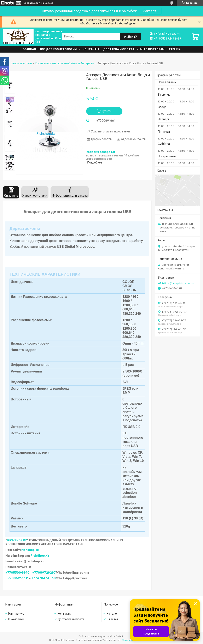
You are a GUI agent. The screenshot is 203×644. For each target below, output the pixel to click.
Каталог (112, 614)
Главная (29, 49)
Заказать (151, 11)
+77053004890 (17, 573)
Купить (107, 111)
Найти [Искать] (129, 37)
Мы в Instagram (152, 49)
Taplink (175, 49)
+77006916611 (17, 578)
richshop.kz (30, 550)
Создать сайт (32, 3)
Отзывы (112, 619)
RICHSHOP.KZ (17, 540)
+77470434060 (43, 578)
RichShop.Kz (40, 556)
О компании (16, 619)
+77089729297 (44, 573)
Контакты (91, 49)
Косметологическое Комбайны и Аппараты (65, 64)
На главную (16, 614)
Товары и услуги (20, 64)
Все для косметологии (58, 49)
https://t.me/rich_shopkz (178, 283)
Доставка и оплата (119, 49)
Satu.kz (120, 636)
